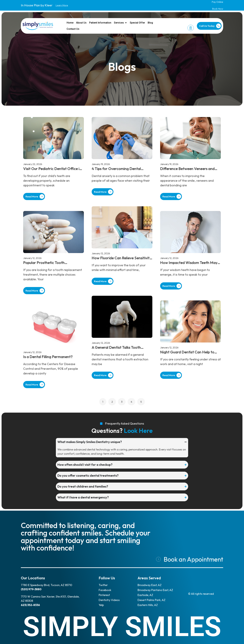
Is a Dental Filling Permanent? (48, 357)
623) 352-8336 (30, 605)
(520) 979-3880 (31, 589)
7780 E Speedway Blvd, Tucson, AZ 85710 (47, 585)
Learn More (62, 5)
